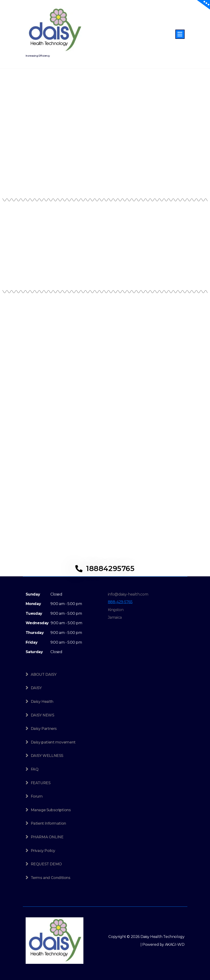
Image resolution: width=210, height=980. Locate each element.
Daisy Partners (44, 729)
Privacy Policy (43, 851)
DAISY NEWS (43, 715)
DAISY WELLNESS (47, 756)
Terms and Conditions (51, 878)
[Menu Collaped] (180, 34)
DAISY (36, 688)
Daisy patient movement (53, 742)
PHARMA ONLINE (47, 837)
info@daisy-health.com (128, 594)
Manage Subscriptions (51, 810)
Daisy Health (42, 702)
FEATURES (41, 783)
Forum (37, 796)
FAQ (35, 769)
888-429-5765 (120, 602)
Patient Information (48, 823)
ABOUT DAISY (44, 674)
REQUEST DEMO (46, 864)
